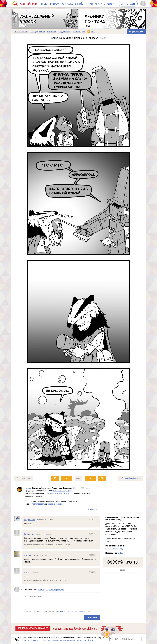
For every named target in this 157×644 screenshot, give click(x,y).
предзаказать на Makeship (58, 493)
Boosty (111, 4)
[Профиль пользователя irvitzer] (20, 495)
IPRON (28, 555)
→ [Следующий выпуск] (108, 38)
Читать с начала (21, 32)
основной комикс (55, 504)
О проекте (25, 640)
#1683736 (93, 572)
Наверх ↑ (123, 570)
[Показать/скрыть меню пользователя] (143, 4)
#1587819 (93, 534)
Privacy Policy (65, 611)
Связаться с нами (38, 640)
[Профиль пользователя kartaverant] (18, 533)
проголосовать (38, 504)
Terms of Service (80, 611)
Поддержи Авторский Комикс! (33, 628)
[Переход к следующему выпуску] (79, 257)
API (91, 4)
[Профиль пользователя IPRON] (18, 554)
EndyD (27, 572)
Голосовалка (67, 4)
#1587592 (93, 519)
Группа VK (100, 4)
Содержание (65, 32)
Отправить (92, 618)
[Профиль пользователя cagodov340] (18, 518)
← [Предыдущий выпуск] (49, 38)
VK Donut (92, 628)
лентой (42, 32)
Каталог (44, 4)
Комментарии (79, 32)
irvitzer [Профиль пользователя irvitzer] (28, 488)
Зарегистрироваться (55, 590)
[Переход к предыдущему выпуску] (28, 257)
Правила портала (55, 640)
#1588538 (93, 555)
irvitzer (121, 553)
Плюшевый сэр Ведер (63, 491)
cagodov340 (30, 520)
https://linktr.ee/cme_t (114, 548)
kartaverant (29, 534)
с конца (33, 32)
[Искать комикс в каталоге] (111, 639)
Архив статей (83, 640)
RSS (93, 32)
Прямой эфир (81, 4)
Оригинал (92, 509)
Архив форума (70, 640)
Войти (41, 590)
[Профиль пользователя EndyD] (18, 571)
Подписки (55, 4)
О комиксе (52, 32)
